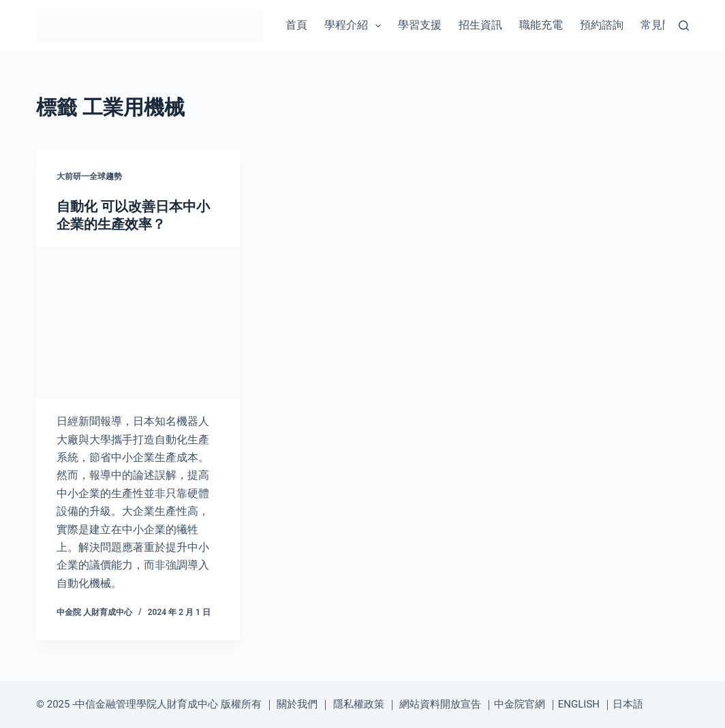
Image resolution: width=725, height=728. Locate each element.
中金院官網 (520, 704)
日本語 (628, 704)
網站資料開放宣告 (440, 704)
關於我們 (297, 704)
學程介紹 (355, 26)
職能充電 (541, 25)
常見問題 (662, 25)
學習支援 (420, 25)
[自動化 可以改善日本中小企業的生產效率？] (138, 323)
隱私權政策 (359, 704)
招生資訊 (480, 25)
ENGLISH (579, 704)
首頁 (296, 25)
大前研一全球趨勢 (89, 176)
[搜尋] (684, 26)
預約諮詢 (602, 25)
